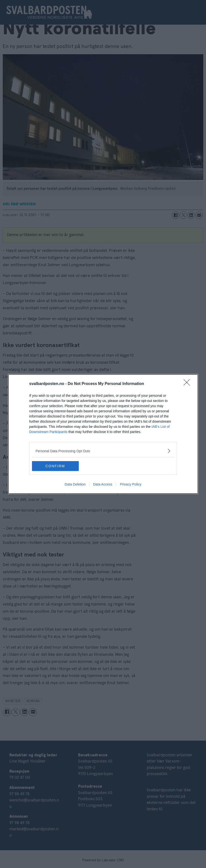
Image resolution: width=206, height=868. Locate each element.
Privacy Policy (131, 484)
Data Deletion (75, 484)
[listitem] (103, 451)
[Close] (188, 384)
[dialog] (103, 434)
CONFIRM (55, 466)
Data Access (103, 484)
